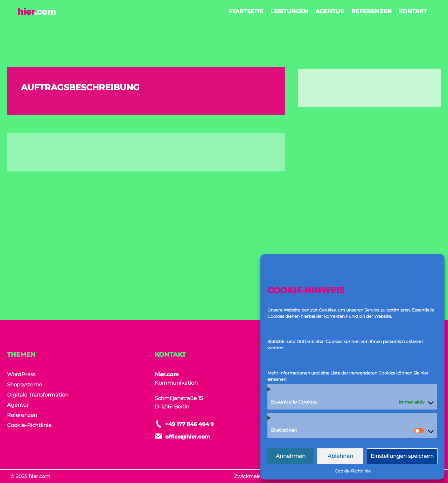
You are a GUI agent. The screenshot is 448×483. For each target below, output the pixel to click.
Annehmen (291, 456)
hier (37, 12)
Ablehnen (340, 456)
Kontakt (413, 11)
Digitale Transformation (38, 395)
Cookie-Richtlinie (353, 471)
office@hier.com (188, 437)
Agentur (330, 11)
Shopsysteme (24, 384)
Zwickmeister (251, 476)
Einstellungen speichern (402, 456)
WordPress (21, 374)
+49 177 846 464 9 (190, 424)
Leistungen (289, 11)
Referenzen (372, 11)
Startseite (246, 11)
